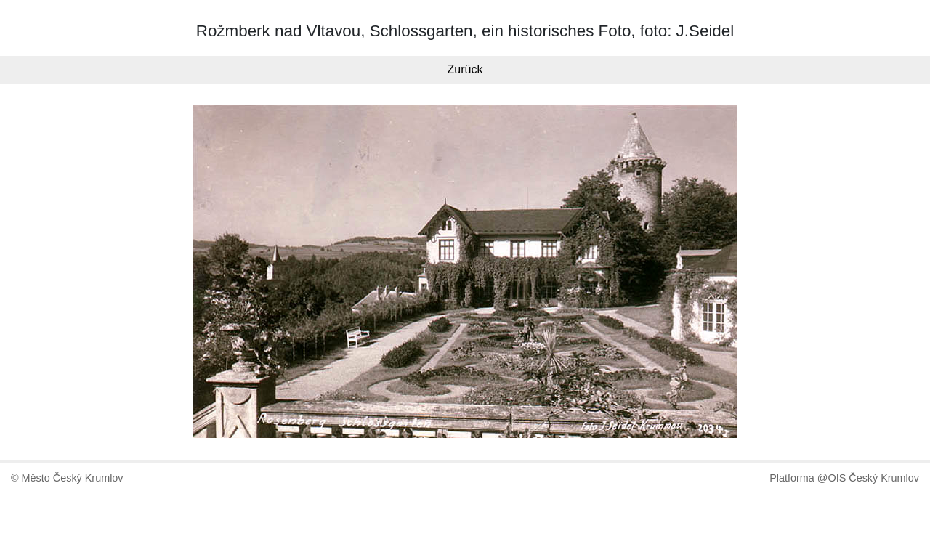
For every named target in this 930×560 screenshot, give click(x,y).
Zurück (465, 69)
